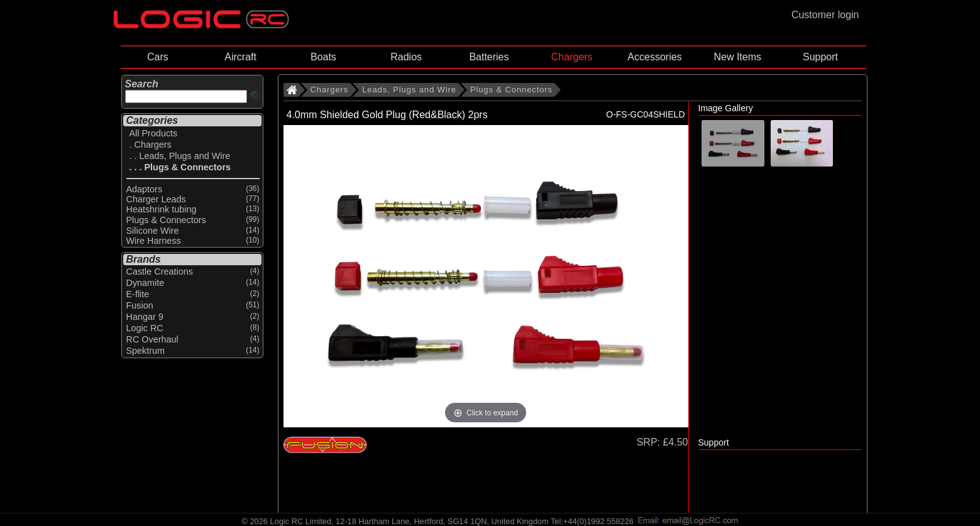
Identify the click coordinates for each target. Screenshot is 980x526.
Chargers (572, 57)
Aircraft (240, 57)
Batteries (489, 57)
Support (820, 57)
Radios (406, 57)
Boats (323, 57)
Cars (158, 57)
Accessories (654, 57)
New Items (737, 57)
